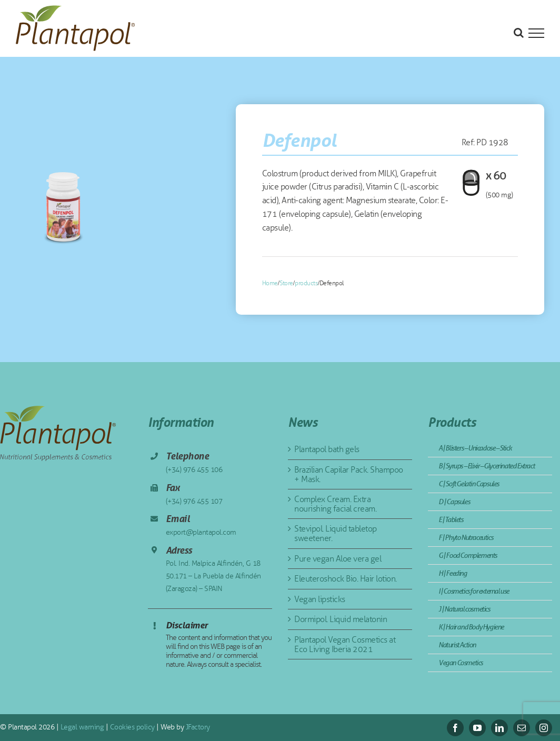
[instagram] (544, 728)
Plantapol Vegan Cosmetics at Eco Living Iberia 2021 (345, 644)
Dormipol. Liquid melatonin (341, 619)
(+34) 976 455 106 (194, 470)
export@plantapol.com (201, 532)
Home (270, 283)
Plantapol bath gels (327, 449)
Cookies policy (131, 727)
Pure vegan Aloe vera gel (338, 559)
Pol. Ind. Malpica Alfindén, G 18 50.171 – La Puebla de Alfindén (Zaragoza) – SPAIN (213, 576)
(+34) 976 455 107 (194, 501)
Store (286, 283)
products (306, 283)
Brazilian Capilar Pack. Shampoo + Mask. (349, 474)
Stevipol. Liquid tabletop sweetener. (336, 533)
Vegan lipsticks (320, 599)
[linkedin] (499, 728)
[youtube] (477, 728)
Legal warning (81, 727)
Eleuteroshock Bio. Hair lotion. (346, 579)
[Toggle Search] (519, 33)
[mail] (522, 728)
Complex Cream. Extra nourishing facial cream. (335, 504)
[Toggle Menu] (536, 33)
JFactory (197, 727)
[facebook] (455, 728)
